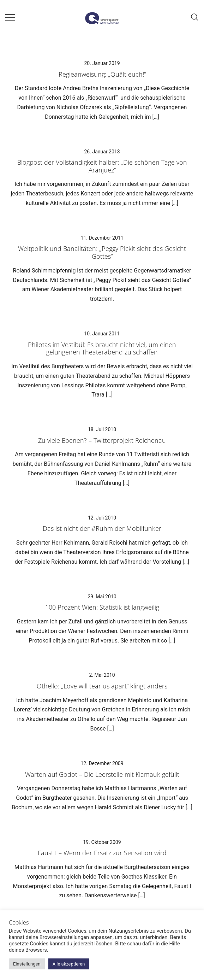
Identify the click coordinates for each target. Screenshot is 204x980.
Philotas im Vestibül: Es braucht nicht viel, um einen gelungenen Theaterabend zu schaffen (102, 348)
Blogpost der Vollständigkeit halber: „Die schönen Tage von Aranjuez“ (102, 166)
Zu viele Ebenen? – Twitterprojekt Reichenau (102, 440)
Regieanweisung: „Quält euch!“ (102, 74)
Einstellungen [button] (27, 964)
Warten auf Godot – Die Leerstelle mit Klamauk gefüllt (102, 774)
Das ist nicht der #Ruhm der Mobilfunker (102, 528)
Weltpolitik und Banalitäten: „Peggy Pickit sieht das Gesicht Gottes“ (102, 252)
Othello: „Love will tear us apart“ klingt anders (102, 686)
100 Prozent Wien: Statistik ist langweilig (102, 607)
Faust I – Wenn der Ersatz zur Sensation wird (102, 853)
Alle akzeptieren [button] (69, 964)
